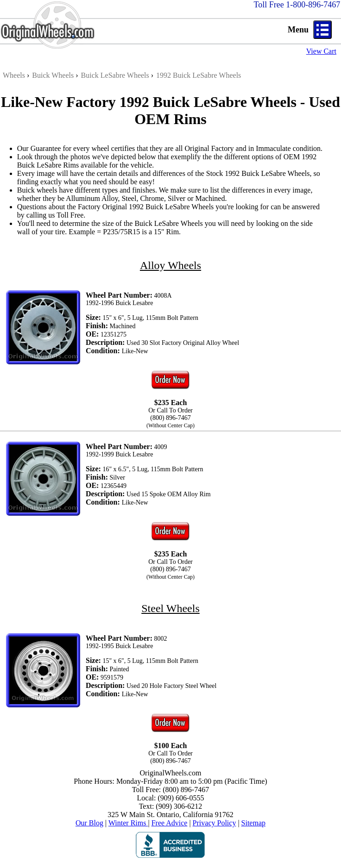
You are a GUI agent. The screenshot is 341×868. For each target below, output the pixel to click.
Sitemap (253, 823)
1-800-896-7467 (313, 5)
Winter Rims (128, 823)
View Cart (321, 51)
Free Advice (170, 823)
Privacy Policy (215, 823)
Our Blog (89, 823)
